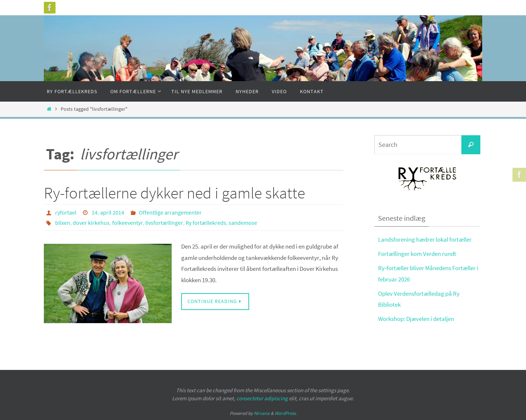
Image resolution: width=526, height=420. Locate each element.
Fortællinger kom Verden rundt (417, 254)
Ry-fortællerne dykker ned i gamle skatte (174, 193)
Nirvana (262, 413)
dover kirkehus (91, 223)
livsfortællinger (164, 223)
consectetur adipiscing (262, 398)
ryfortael (66, 212)
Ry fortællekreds (206, 223)
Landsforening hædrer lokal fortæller (425, 239)
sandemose (243, 223)
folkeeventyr (127, 223)
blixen (63, 223)
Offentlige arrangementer (170, 212)
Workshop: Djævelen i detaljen (416, 319)
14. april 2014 (108, 212)
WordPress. (286, 413)
